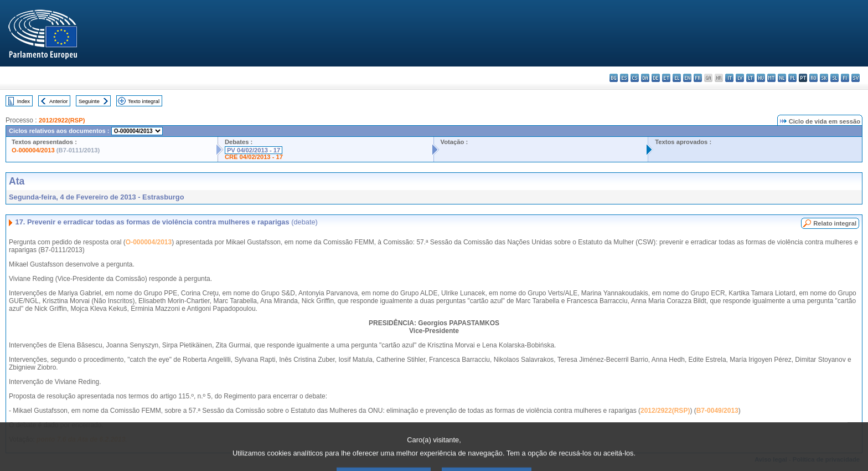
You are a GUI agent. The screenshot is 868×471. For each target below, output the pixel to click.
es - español (624, 78)
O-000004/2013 (33, 150)
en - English (687, 78)
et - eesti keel (666, 78)
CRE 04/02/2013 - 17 (254, 157)
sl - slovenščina (835, 78)
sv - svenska (856, 78)
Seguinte (89, 101)
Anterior (59, 101)
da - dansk (645, 78)
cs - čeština (635, 78)
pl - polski (792, 78)
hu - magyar (761, 78)
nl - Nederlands (782, 78)
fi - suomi (845, 78)
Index (24, 101)
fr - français (698, 78)
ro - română (813, 78)
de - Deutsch (656, 78)
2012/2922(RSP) (62, 120)
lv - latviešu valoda (740, 78)
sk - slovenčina (824, 78)
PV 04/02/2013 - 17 (254, 150)
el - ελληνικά (677, 78)
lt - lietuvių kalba (750, 78)
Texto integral (144, 101)
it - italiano (729, 78)
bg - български (614, 78)
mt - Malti (771, 78)
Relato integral (835, 223)
